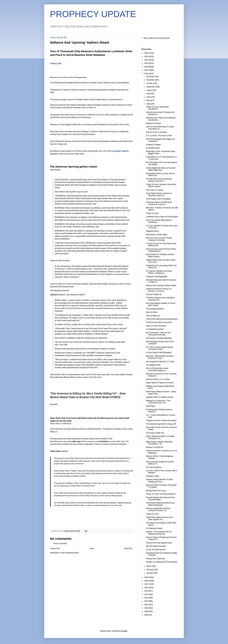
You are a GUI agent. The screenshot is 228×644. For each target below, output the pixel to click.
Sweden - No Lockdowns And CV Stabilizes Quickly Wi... (159, 533)
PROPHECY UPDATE (93, 14)
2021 (147, 70)
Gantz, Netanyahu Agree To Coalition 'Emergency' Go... (160, 437)
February (150, 570)
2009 (147, 611)
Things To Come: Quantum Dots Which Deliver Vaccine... (161, 185)
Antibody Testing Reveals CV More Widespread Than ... (159, 481)
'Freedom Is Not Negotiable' (157, 277)
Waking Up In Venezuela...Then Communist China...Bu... (158, 402)
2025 (147, 57)
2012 (147, 601)
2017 (147, 584)
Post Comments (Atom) (70, 553)
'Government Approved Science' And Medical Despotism (160, 504)
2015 (147, 591)
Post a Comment (60, 544)
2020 (147, 74)
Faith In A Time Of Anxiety (156, 326)
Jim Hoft (54, 405)
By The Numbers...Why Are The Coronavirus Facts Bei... (158, 334)
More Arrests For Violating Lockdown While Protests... (160, 255)
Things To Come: (153, 213)
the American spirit (76, 295)
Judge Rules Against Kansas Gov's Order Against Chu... (160, 518)
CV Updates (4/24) (153, 365)
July (148, 94)
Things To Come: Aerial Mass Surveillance (157, 108)
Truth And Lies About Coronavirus (159, 322)
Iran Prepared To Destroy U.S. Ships (160, 362)
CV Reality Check (153, 148)
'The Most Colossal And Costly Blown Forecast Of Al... (160, 299)
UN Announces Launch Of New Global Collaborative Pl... (161, 250)
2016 (147, 588)
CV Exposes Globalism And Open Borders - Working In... (159, 272)
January (150, 573)
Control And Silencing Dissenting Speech (162, 319)
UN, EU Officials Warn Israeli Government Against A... (157, 369)
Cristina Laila (56, 64)
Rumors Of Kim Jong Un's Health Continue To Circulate (159, 239)
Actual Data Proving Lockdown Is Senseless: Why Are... (159, 194)
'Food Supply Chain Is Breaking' (158, 199)
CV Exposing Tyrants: (154, 528)
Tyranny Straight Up (154, 294)
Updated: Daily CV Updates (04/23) (160, 397)
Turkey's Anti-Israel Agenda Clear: (159, 543)
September (151, 87)
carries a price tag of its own (88, 377)
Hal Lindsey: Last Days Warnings (159, 338)
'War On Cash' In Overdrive (157, 132)
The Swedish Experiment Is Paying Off (161, 424)
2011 (147, 605)
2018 (147, 581)
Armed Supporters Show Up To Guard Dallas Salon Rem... (161, 169)
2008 (147, 615)
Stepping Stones (152, 231)
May (148, 100)
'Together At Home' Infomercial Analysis (161, 420)
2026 (147, 53)
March (149, 566)
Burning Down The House (156, 491)
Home (92, 549)
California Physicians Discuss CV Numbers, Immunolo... (159, 290)
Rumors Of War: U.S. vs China (158, 379)
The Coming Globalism (155, 309)
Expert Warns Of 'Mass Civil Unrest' (160, 383)
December (151, 77)
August (149, 90)
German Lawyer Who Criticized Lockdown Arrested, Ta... (158, 509)
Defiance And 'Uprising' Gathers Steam (161, 285)
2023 (147, 63)
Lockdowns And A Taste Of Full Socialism (162, 217)
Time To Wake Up (153, 316)
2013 (147, 598)
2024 (147, 60)
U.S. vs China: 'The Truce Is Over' (159, 136)
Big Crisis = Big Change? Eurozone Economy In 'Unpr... (160, 357)
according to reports (120, 151)
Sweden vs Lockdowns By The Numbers (162, 562)
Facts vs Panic (152, 312)
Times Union (55, 451)
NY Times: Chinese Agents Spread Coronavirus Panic (159, 348)
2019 (147, 577)
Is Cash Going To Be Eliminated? (159, 353)
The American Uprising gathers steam (74, 167)
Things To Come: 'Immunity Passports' (161, 494)
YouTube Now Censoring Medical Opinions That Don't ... (159, 180)
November (151, 80)
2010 (147, 608)
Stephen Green (61, 291)
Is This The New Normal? (156, 550)
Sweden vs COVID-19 (154, 447)
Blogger (124, 631)
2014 (147, 594)
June (149, 97)
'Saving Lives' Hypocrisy (155, 559)
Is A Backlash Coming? (155, 329)
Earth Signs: (151, 406)
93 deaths (103, 441)
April (148, 104)
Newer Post (55, 549)
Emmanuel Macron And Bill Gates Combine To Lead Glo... (159, 203)
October (150, 83)
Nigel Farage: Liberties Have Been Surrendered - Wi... (159, 443)
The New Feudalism (154, 467)
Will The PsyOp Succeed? (156, 546)
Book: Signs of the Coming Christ (157, 38)
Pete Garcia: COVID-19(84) (157, 235)
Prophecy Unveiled (153, 145)
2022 (147, 67)
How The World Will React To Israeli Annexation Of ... (160, 128)
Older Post (128, 549)
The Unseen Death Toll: (155, 433)
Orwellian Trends (153, 476)
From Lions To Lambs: (155, 190)
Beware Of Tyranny (153, 123)
